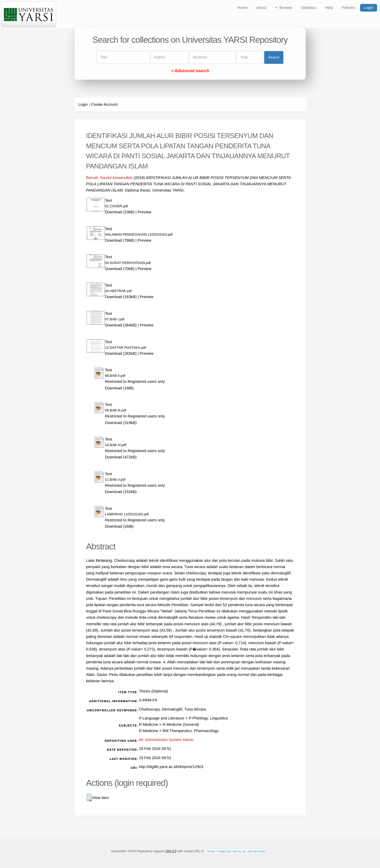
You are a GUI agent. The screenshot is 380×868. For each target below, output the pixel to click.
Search (274, 57)
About (261, 8)
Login (368, 8)
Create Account (104, 104)
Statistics (309, 8)
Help (329, 8)
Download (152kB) (121, 492)
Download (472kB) (121, 457)
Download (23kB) (120, 212)
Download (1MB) (119, 388)
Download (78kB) (120, 240)
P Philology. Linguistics (208, 718)
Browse (286, 8)
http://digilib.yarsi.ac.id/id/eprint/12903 (171, 767)
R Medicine (149, 724)
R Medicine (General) (181, 724)
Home (242, 8)
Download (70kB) (120, 269)
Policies (349, 8)
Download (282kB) (121, 353)
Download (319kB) (121, 423)
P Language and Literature (162, 718)
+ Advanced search (190, 71)
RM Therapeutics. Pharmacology (191, 731)
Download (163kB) (121, 297)
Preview (144, 212)
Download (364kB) (121, 325)
